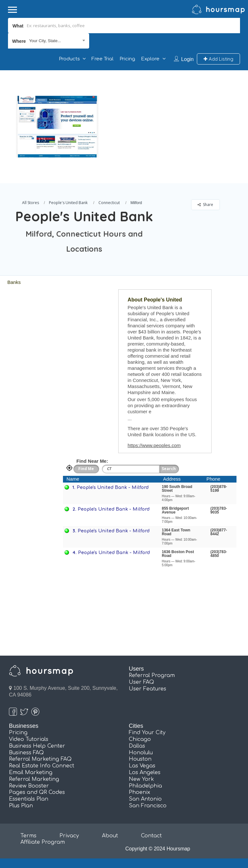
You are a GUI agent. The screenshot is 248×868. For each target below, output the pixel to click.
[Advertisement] (171, 115)
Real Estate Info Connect (42, 766)
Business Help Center (37, 746)
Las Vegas (142, 766)
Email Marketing (31, 773)
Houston (140, 759)
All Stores (31, 203)
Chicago (140, 739)
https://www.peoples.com (154, 445)
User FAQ (141, 682)
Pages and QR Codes (37, 792)
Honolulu (141, 753)
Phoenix (139, 792)
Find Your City (147, 733)
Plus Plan (21, 806)
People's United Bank (68, 203)
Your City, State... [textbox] (45, 41)
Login (187, 59)
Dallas (137, 746)
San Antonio (145, 799)
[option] (57, 127)
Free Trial (102, 59)
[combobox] (49, 41)
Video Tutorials (29, 739)
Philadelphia (145, 786)
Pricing (127, 59)
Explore (150, 59)
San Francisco (148, 806)
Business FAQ (26, 753)
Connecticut (109, 203)
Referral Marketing (34, 779)
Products (69, 59)
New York (141, 779)
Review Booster (29, 786)
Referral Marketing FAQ (40, 759)
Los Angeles (145, 773)
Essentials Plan (29, 799)
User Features (147, 689)
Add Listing (218, 59)
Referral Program (152, 675)
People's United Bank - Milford (113, 487)
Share (205, 205)
